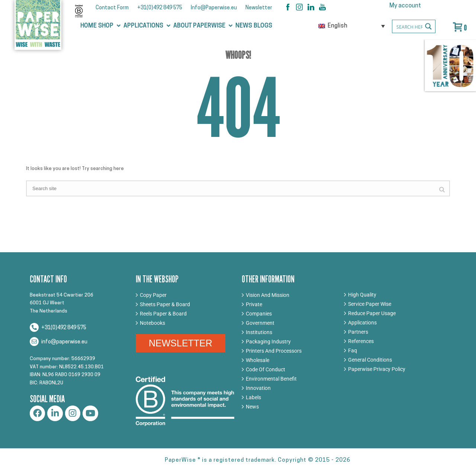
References (361, 341)
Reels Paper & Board (163, 314)
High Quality (362, 295)
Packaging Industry (268, 342)
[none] (352, 26)
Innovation (258, 388)
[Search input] (419, 26)
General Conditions (370, 360)
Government (260, 323)
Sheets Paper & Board (165, 304)
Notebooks (152, 323)
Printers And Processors (274, 351)
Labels (253, 397)
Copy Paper (153, 295)
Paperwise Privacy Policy (377, 369)
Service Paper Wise (370, 304)
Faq (353, 350)
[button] (110, 26)
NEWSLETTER (181, 343)
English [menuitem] (337, 26)
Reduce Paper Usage (372, 313)
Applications (362, 323)
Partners (358, 332)
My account (405, 6)
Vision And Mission (268, 295)
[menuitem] (352, 26)
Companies (259, 314)
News (252, 407)
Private (254, 304)
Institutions (259, 332)
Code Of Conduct (266, 369)
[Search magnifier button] (429, 26)
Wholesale (258, 360)
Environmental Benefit (271, 379)
